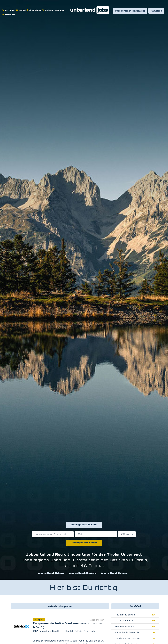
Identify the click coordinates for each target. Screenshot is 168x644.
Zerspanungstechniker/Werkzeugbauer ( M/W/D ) (61, 625)
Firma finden (35, 8)
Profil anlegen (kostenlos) (130, 11)
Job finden (9, 8)
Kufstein (138, 560)
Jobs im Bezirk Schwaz (114, 573)
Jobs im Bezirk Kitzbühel (83, 573)
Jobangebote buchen (84, 525)
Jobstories (9, 13)
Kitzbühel (73, 566)
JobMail (21, 8)
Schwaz (97, 566)
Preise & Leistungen (54, 8)
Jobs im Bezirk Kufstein (52, 573)
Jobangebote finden (84, 543)
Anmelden (156, 11)
